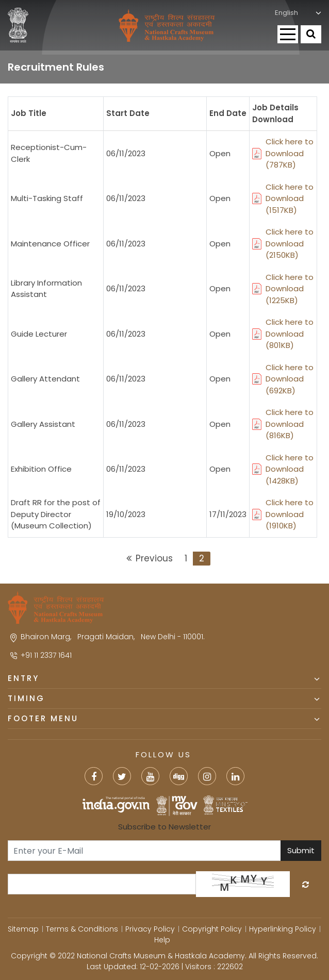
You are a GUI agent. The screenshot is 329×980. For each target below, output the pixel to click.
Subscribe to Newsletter (164, 827)
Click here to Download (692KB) (283, 379)
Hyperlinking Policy (283, 929)
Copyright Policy (212, 929)
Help (162, 940)
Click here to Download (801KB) (283, 334)
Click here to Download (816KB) (283, 424)
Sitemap (23, 929)
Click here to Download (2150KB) (283, 243)
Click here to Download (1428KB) (283, 469)
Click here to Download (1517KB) (283, 198)
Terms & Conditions (82, 929)
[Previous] (149, 559)
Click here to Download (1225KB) (283, 289)
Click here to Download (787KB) (283, 153)
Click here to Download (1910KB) (283, 514)
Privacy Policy (150, 929)
